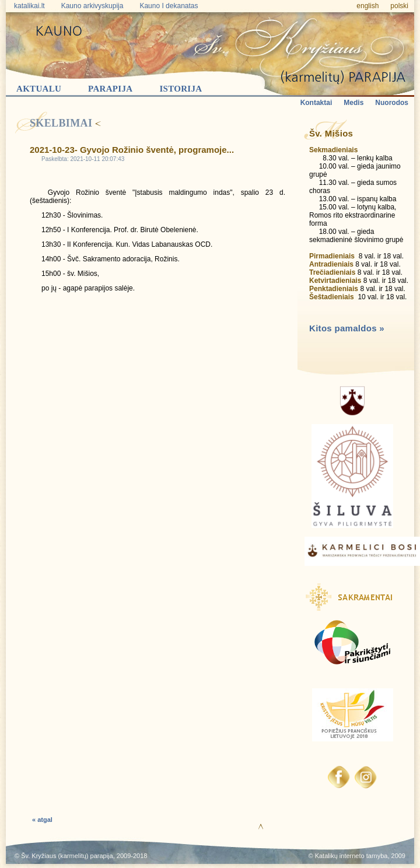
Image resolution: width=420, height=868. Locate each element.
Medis (353, 103)
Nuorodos (392, 103)
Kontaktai (316, 103)
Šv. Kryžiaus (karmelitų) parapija (67, 856)
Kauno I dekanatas (169, 6)
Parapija (110, 89)
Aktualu (39, 89)
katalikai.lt (29, 6)
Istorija (181, 89)
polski (399, 6)
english (367, 6)
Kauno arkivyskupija (92, 6)
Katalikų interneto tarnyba (351, 856)
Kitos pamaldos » (347, 328)
